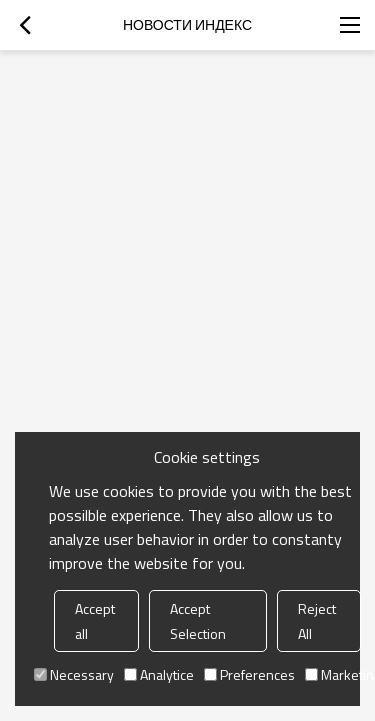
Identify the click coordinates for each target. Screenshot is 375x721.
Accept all (95, 621)
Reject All (317, 621)
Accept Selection (198, 621)
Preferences (249, 674)
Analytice (159, 674)
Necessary (74, 674)
